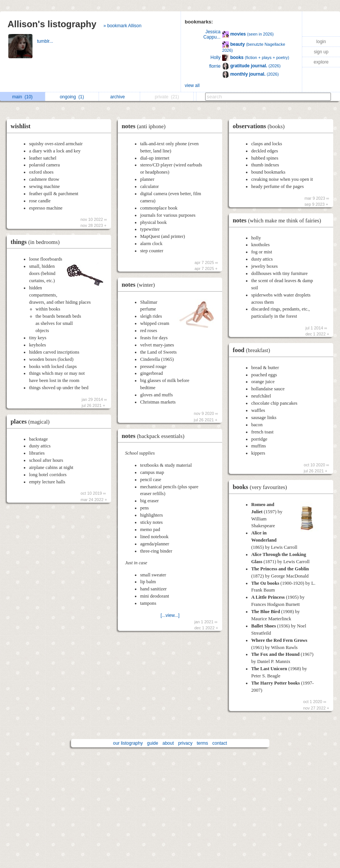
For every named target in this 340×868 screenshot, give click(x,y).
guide (152, 743)
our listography (128, 743)
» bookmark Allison (123, 26)
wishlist (21, 126)
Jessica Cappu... (212, 34)
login (321, 42)
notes (145, 126)
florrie (215, 66)
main (22, 97)
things (37, 242)
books (262, 487)
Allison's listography (52, 24)
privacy (185, 743)
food (253, 350)
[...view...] (170, 615)
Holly (216, 57)
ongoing (72, 97)
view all (192, 85)
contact (220, 743)
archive (120, 97)
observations (260, 126)
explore (321, 62)
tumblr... (46, 41)
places (32, 422)
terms (202, 743)
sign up (321, 52)
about (168, 743)
